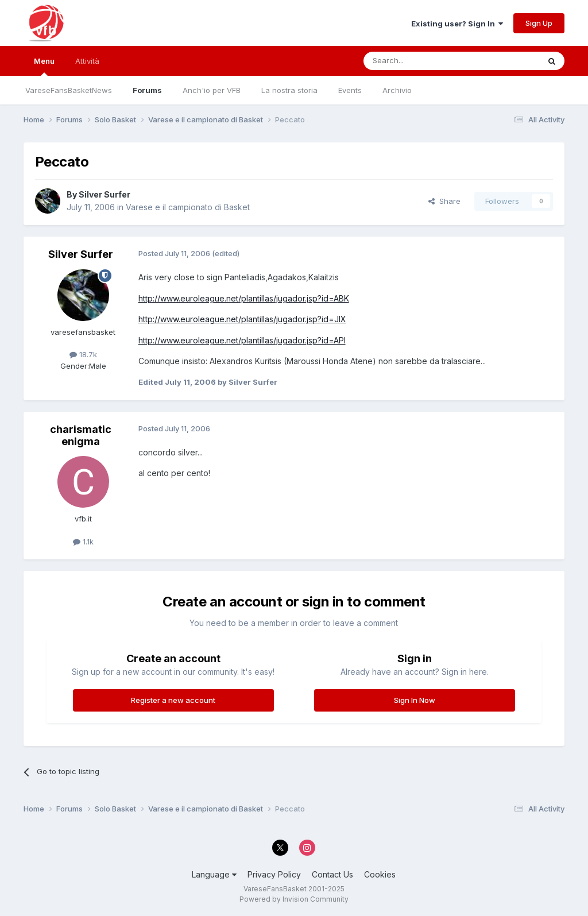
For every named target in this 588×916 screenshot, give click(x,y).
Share (444, 201)
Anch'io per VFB (212, 90)
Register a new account (173, 700)
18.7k (83, 354)
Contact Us (332, 874)
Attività (87, 61)
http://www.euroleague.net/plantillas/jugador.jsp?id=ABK (244, 298)
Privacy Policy (274, 874)
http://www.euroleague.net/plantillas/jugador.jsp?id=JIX (242, 319)
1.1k (83, 542)
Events (350, 90)
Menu (44, 66)
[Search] (422, 61)
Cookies (380, 874)
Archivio (397, 90)
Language (214, 874)
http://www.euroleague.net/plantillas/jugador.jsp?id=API (242, 340)
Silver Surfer (105, 194)
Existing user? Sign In (457, 24)
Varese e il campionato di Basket (188, 207)
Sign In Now (415, 700)
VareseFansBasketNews (69, 90)
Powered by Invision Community (294, 899)
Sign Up (539, 23)
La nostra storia (289, 90)
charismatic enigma (81, 436)
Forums (147, 90)
